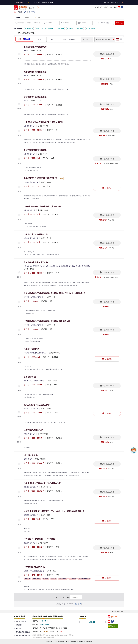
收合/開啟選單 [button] (118, 611)
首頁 (25, 12)
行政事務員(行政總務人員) (34, 567)
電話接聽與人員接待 (84, 579)
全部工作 (24, 39)
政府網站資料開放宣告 (23, 635)
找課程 (38, 2)
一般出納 (27, 579)
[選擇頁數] (76, 597)
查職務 (18, 17)
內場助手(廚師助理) (32, 349)
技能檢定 (50, 2)
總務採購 (54, 579)
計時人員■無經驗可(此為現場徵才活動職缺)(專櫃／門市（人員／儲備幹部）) (54, 293)
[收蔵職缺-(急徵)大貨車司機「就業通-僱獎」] (19, 215)
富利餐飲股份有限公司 (31, 515)
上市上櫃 (61, 28)
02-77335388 (44, 625)
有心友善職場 (91, 28)
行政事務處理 (63, 579)
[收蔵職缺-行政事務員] (19, 577)
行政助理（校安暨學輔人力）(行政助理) (40, 539)
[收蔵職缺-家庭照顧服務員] (19, 54)
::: (14, 2)
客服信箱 (19, 625)
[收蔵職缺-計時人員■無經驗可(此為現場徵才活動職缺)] (19, 302)
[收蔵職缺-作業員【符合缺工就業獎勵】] (19, 492)
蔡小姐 (26, 101)
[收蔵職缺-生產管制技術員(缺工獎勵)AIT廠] (19, 131)
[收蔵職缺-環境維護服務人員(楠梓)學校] (19, 187)
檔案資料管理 (37, 579)
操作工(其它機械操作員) (33, 430)
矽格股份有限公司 (30, 126)
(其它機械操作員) (31, 455)
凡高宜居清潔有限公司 (31, 182)
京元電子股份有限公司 (31, 409)
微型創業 (43, 2)
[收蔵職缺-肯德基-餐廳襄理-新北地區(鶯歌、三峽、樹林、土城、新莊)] (19, 520)
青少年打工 (99, 7)
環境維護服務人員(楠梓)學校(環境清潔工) (40, 178)
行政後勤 (70, 28)
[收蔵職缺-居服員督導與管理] (19, 272)
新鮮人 (106, 7)
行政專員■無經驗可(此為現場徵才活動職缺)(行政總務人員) (47, 321)
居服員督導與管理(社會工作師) (36, 262)
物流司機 (80, 28)
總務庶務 (46, 579)
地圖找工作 (39, 17)
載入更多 (78, 604)
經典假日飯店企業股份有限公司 (34, 381)
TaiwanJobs (19, 2)
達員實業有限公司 (30, 210)
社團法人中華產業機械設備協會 (34, 571)
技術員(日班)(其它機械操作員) (36, 234)
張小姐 (26, 76)
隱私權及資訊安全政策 (23, 632)
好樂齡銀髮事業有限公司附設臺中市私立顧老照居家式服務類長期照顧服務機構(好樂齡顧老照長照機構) (57, 266)
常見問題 (113, 2)
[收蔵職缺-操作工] (19, 437)
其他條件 (103, 23)
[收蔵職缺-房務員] (19, 385)
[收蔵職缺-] (19, 464)
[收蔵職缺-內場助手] (19, 358)
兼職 (115, 7)
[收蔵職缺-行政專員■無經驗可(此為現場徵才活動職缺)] (19, 330)
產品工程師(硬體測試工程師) (35, 150)
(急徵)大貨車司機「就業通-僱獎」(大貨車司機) (43, 206)
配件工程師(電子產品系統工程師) (37, 405)
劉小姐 (26, 51)
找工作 (26, 2)
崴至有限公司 (28, 459)
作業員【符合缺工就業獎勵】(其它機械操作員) (42, 483)
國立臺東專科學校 (30, 543)
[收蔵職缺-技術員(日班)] (19, 243)
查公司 (27, 18)
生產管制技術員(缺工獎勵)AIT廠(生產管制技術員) (44, 122)
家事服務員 (29, 28)
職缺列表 (32, 12)
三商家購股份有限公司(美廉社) (34, 297)
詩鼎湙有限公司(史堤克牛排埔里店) (35, 353)
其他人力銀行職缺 (69, 39)
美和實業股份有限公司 (31, 238)
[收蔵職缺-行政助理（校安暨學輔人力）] (19, 548)
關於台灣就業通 (21, 621)
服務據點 (92, 622)
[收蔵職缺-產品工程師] (19, 159)
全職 (111, 7)
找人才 (32, 2)
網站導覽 (107, 2)
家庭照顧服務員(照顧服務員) (35, 47)
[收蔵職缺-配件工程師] (19, 412)
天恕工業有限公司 (30, 434)
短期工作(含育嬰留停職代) (45, 28)
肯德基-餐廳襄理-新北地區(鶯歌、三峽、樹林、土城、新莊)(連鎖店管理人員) (55, 511)
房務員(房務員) (30, 377)
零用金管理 (73, 579)
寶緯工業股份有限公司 (31, 487)
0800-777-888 (44, 621)
